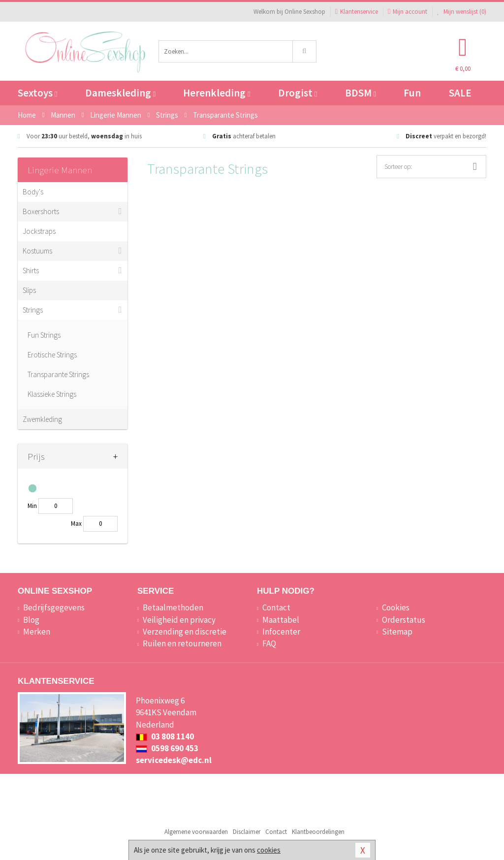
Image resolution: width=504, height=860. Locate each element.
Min (32, 506)
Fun (412, 93)
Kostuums (37, 251)
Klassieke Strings (52, 394)
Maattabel (281, 620)
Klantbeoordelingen (318, 832)
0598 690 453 (167, 748)
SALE (460, 93)
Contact (276, 607)
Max (76, 524)
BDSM (361, 93)
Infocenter (281, 632)
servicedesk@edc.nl (174, 760)
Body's (33, 192)
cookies (269, 850)
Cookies (396, 607)
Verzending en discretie (185, 632)
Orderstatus (404, 620)
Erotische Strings (52, 355)
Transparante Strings (58, 374)
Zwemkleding (42, 419)
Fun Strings (44, 335)
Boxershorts (41, 211)
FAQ (269, 643)
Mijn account (408, 12)
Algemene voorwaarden (196, 832)
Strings (33, 310)
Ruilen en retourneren (182, 643)
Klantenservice (357, 12)
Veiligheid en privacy (179, 620)
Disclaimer (247, 832)
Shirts (31, 271)
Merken (37, 632)
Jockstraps (39, 231)
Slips (29, 290)
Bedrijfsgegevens (54, 607)
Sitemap (397, 632)
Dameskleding (120, 93)
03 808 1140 (165, 736)
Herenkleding (217, 93)
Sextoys (37, 93)
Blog (31, 620)
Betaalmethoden (173, 607)
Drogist (298, 93)
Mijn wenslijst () (462, 12)
